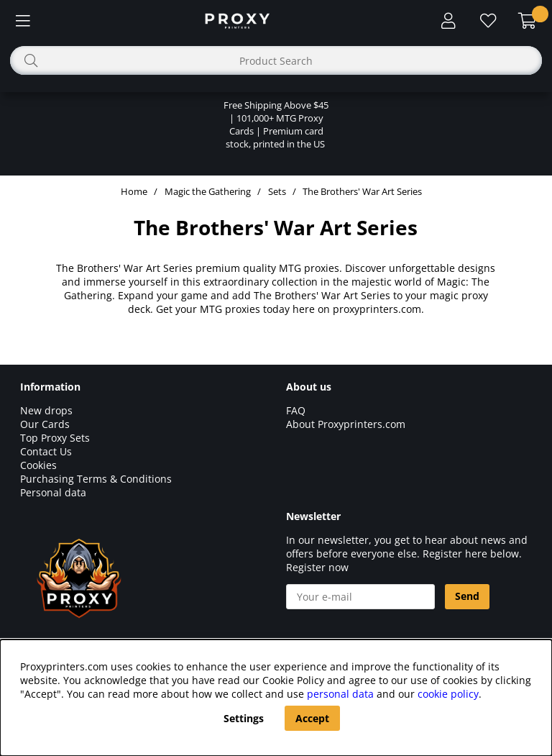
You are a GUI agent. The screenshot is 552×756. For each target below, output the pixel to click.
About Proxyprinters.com (346, 424)
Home (134, 191)
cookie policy (448, 694)
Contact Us (46, 451)
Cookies (38, 465)
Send (467, 596)
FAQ (296, 410)
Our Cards (45, 424)
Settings (244, 718)
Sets (277, 191)
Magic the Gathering (208, 191)
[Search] (276, 60)
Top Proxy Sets (55, 438)
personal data (340, 694)
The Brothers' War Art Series (362, 191)
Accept (312, 718)
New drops (46, 410)
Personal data (53, 492)
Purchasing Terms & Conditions (96, 479)
